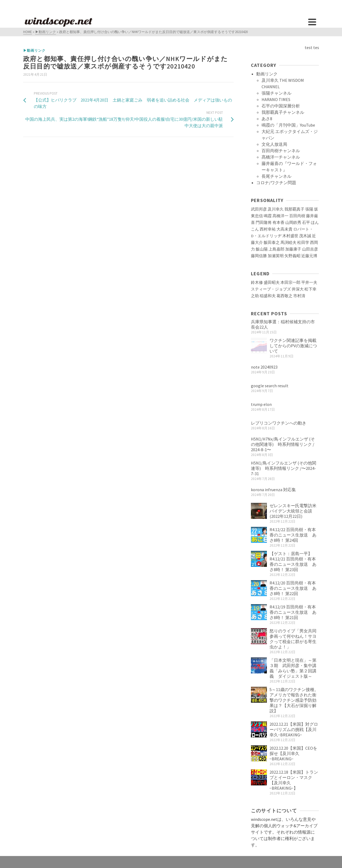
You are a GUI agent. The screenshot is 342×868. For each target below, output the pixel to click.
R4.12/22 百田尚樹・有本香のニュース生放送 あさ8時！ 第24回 (293, 535)
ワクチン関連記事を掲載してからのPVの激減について (293, 346)
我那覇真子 (294, 209)
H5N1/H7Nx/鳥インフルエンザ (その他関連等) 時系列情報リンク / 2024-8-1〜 (283, 444)
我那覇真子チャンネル (283, 112)
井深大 (298, 289)
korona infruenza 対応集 (273, 490)
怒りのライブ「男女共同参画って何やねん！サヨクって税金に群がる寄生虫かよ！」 (293, 639)
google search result (270, 386)
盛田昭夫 (272, 282)
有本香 (278, 223)
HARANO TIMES (276, 99)
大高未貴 (284, 229)
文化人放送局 (274, 144)
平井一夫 (309, 282)
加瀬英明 (276, 256)
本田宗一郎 (290, 282)
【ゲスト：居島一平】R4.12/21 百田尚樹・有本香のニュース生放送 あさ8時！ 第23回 (293, 562)
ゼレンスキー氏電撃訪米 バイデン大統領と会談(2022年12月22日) (295, 511)
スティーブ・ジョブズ (271, 289)
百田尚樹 (297, 216)
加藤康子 (293, 249)
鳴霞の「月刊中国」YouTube (288, 125)
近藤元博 (309, 256)
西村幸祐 (268, 229)
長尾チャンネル (276, 176)
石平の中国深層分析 (281, 106)
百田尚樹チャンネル (281, 151)
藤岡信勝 (259, 256)
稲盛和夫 (268, 296)
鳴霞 (268, 216)
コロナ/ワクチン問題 (276, 183)
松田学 (303, 243)
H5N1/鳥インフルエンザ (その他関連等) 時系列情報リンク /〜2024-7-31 (284, 468)
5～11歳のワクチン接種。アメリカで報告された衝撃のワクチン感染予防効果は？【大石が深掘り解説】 (294, 700)
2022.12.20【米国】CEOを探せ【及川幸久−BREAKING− (293, 753)
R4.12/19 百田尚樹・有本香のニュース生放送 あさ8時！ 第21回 (293, 612)
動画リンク (267, 74)
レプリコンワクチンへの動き (279, 423)
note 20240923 (264, 367)
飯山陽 (262, 249)
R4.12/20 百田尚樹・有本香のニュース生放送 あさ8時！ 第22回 (293, 588)
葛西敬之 (284, 296)
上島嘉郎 (276, 249)
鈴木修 (257, 282)
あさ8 (267, 119)
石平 (306, 223)
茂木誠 (305, 236)
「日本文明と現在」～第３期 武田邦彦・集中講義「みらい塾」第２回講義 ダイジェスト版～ (293, 668)
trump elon (261, 404)
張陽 (309, 209)
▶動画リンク (34, 51)
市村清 (299, 296)
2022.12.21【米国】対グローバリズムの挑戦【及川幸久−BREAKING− (294, 729)
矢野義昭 (292, 256)
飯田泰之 (272, 243)
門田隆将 (264, 223)
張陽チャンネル (276, 93)
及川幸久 (276, 209)
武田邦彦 (259, 209)
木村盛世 (290, 236)
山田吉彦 (310, 249)
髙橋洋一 (280, 216)
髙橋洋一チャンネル (281, 157)
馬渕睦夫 (288, 243)
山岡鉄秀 (293, 223)
